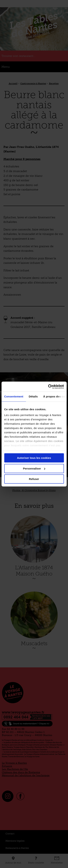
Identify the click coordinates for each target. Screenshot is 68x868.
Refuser (34, 479)
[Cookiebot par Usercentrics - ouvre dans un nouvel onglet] (48, 387)
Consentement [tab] (14, 396)
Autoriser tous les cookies (34, 458)
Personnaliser (34, 468)
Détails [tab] (33, 396)
